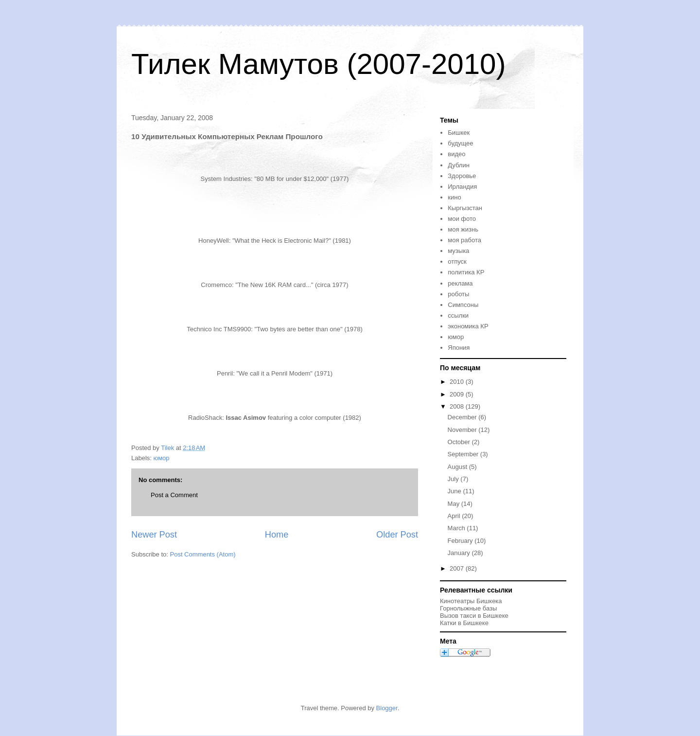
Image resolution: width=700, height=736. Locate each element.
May (455, 504)
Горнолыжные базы (468, 608)
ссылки (458, 315)
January (460, 553)
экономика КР (468, 326)
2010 (458, 382)
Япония (459, 348)
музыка (458, 251)
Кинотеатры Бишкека (471, 601)
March (457, 528)
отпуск (457, 261)
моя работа (464, 240)
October (460, 442)
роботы (458, 294)
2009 (458, 394)
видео (456, 154)
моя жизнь (463, 229)
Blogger (387, 708)
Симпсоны (463, 305)
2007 (458, 568)
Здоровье (462, 176)
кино (454, 197)
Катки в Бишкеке (464, 623)
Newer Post (154, 535)
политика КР (466, 272)
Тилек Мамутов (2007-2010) (318, 64)
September (464, 454)
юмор (162, 458)
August (458, 467)
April (455, 516)
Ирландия (462, 187)
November (463, 430)
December (463, 417)
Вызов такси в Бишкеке (474, 616)
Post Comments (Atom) (203, 554)
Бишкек (459, 133)
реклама (460, 283)
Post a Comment (174, 495)
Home (277, 535)
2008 (458, 406)
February (461, 541)
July (454, 479)
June (455, 491)
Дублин (459, 165)
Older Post (397, 535)
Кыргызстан (465, 208)
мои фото (462, 219)
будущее (460, 143)
